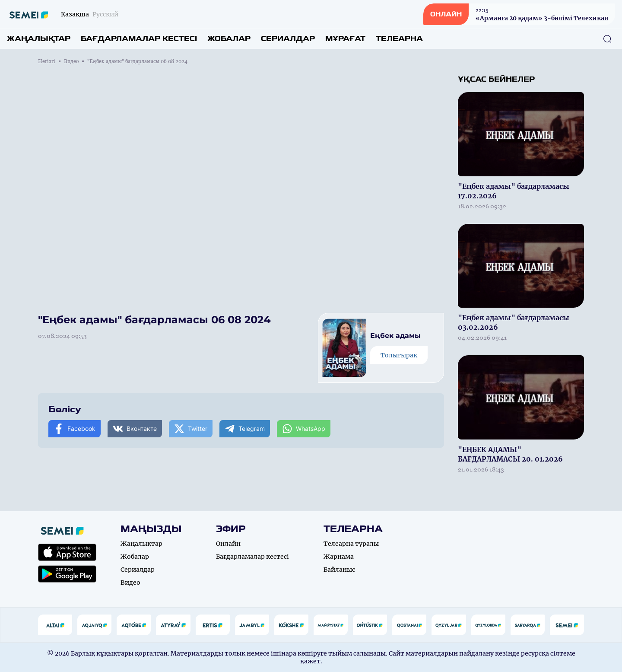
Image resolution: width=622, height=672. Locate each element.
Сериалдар (288, 39)
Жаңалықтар (39, 39)
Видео (71, 61)
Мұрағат (345, 39)
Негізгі (47, 61)
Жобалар (229, 39)
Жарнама (339, 557)
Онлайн (228, 544)
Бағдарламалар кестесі (139, 39)
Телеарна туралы (351, 544)
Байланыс (339, 570)
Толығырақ (399, 355)
